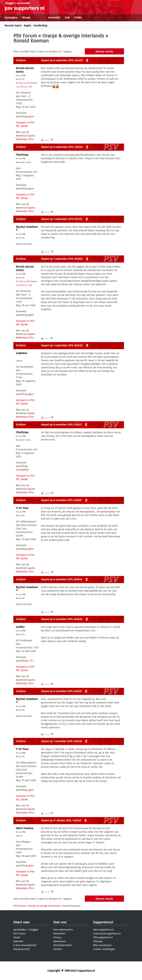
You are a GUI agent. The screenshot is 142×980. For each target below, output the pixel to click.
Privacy (57, 937)
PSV (24, 76)
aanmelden (24, 3)
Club (67, 18)
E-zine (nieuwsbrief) (25, 945)
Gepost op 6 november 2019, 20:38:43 (62, 619)
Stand (17, 937)
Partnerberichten (63, 945)
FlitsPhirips (22, 155)
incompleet (22, 470)
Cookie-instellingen (104, 949)
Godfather (22, 353)
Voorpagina (11, 18)
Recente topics (13, 26)
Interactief (54, 18)
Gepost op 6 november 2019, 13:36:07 (61, 500)
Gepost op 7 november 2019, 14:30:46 (61, 741)
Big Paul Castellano (27, 227)
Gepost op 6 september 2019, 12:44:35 (62, 60)
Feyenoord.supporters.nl (107, 934)
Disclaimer (59, 934)
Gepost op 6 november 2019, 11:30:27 (61, 425)
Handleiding (40, 26)
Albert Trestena (25, 828)
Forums (39, 18)
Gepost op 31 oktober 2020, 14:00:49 (61, 821)
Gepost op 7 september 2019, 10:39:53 (62, 259)
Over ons (60, 922)
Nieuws (26, 18)
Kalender (18, 941)
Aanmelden (20, 930)
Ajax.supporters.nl (103, 930)
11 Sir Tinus (22, 508)
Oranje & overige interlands (73, 36)
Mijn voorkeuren (102, 945)
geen (31, 117)
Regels (27, 26)
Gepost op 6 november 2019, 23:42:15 (61, 691)
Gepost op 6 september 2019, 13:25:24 (62, 147)
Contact (58, 949)
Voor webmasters (63, 930)
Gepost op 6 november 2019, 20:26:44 (62, 579)
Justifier (20, 627)
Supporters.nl (103, 922)
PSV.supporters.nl (103, 937)
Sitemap (98, 941)
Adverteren (60, 941)
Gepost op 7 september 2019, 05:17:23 (62, 219)
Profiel (78, 18)
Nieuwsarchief (22, 949)
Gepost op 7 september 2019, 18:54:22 (62, 346)
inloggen (10, 3)
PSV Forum (25, 36)
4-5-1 (31, 661)
